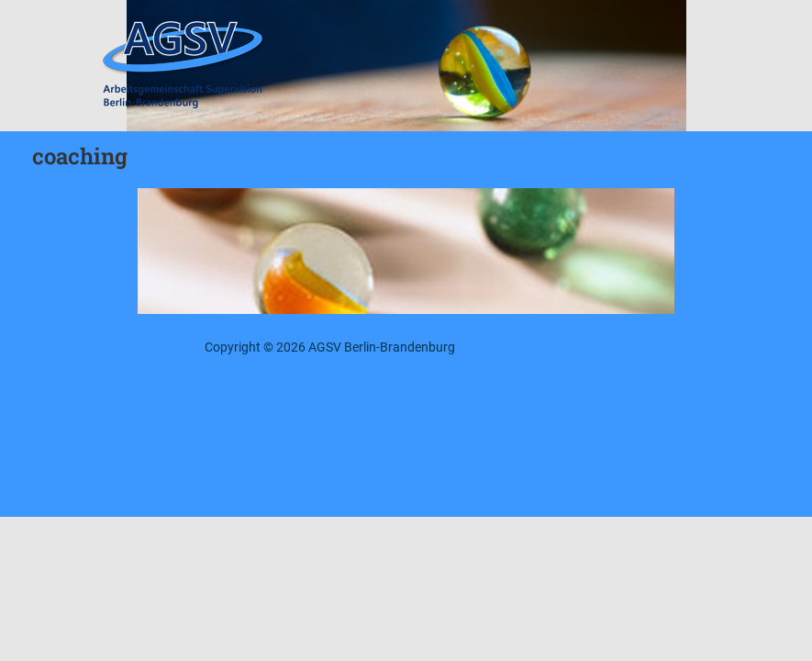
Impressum (495, 347)
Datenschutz (572, 347)
